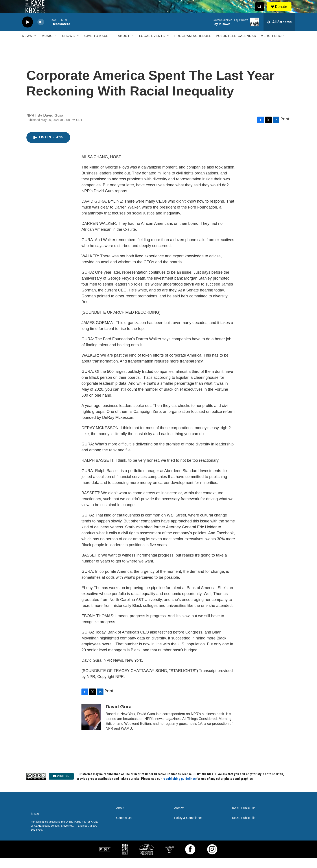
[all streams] (279, 32)
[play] (28, 32)
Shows (68, 46)
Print (285, 129)
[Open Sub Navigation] (35, 46)
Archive (179, 818)
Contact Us (124, 828)
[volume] (41, 32)
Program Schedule (193, 46)
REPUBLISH (61, 786)
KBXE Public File (244, 828)
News (27, 46)
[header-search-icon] (262, 12)
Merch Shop (272, 46)
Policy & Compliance (188, 828)
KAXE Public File (244, 818)
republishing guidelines (179, 789)
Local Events (152, 46)
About (124, 46)
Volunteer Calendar (236, 46)
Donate (284, 12)
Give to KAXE (96, 46)
